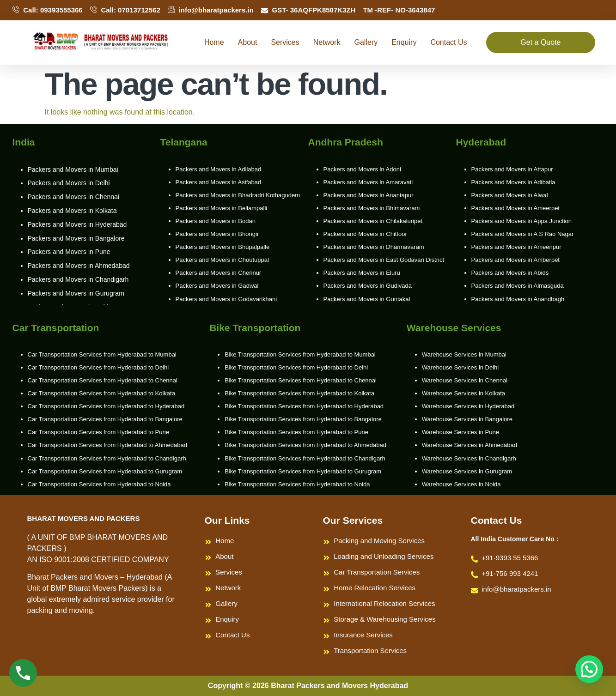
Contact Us (448, 42)
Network (327, 42)
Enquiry (404, 42)
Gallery (366, 42)
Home (214, 42)
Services (285, 42)
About (248, 42)
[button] (589, 669)
